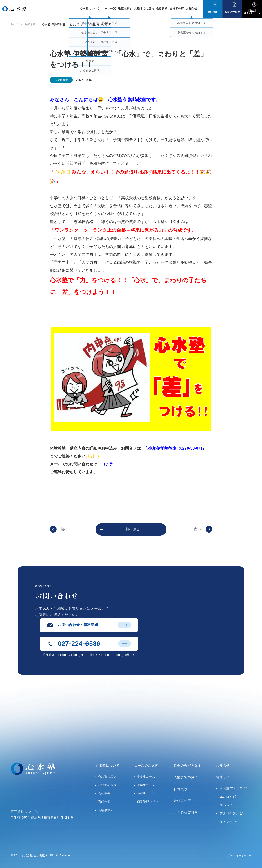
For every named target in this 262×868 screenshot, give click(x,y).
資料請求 (212, 12)
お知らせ (192, 9)
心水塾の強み (107, 785)
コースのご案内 (146, 765)
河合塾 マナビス (231, 788)
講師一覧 (104, 802)
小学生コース (146, 777)
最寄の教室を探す (188, 765)
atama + (226, 797)
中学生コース (146, 785)
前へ (65, 529)
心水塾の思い (107, 777)
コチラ (107, 464)
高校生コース (146, 793)
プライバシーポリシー (237, 855)
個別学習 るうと (148, 802)
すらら (225, 805)
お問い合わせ (232, 12)
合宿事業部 (106, 810)
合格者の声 (177, 9)
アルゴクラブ (229, 813)
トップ (14, 24)
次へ (198, 529)
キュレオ (226, 822)
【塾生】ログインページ (252, 12)
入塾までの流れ (144, 9)
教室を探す (125, 9)
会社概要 (104, 793)
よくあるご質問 (186, 812)
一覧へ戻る (131, 529)
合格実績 (162, 9)
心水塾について (108, 765)
